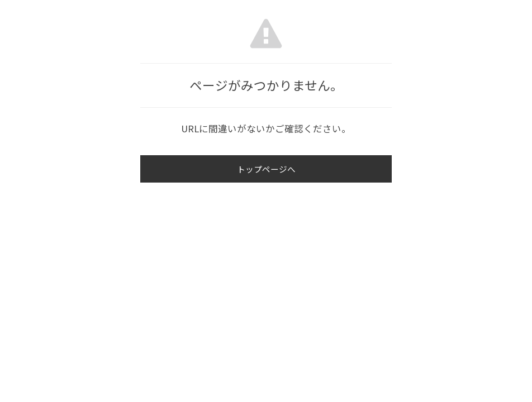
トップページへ (266, 169)
